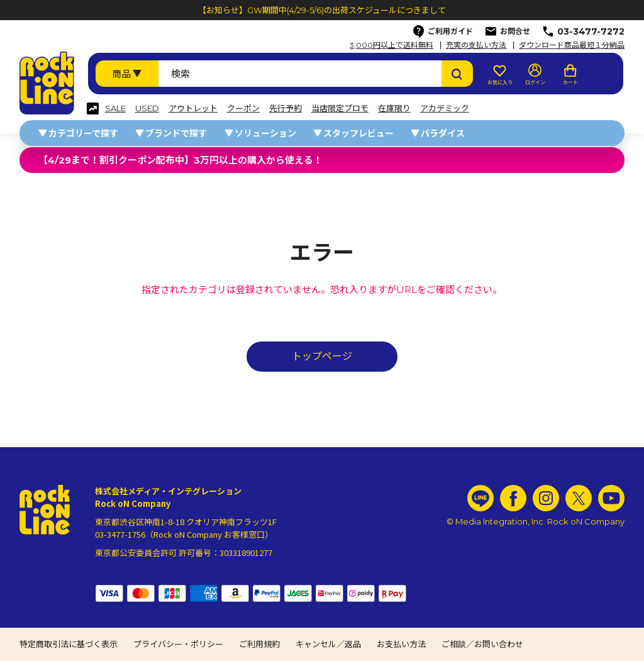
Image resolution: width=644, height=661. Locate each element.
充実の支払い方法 (476, 45)
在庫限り (394, 108)
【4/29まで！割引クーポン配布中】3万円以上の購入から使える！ (180, 160)
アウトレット (193, 108)
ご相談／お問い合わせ (482, 644)
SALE (115, 108)
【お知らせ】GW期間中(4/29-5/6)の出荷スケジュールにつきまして (322, 10)
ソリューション (265, 133)
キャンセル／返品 (328, 644)
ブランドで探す (176, 133)
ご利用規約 (259, 644)
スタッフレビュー (358, 133)
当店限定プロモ (340, 108)
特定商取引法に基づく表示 (69, 644)
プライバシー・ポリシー (178, 644)
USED (147, 108)
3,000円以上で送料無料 (391, 45)
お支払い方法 (401, 644)
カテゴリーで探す (83, 133)
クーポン (243, 108)
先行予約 (286, 108)
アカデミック (445, 108)
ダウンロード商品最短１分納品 (572, 45)
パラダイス (443, 133)
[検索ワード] (300, 74)
